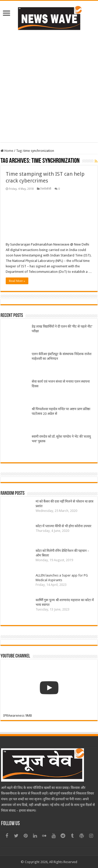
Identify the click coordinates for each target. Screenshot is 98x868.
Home (7, 151)
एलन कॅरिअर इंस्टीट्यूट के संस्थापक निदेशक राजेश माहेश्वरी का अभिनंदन (62, 356)
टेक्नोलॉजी (46, 189)
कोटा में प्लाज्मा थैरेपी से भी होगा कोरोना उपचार (63, 526)
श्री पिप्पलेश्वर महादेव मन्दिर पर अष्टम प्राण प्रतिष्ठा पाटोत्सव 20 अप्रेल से (61, 411)
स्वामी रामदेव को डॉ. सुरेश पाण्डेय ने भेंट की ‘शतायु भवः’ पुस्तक (61, 439)
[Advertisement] (49, 86)
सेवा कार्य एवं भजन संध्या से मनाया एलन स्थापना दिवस (61, 384)
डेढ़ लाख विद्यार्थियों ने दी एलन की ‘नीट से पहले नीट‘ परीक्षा (62, 329)
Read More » (17, 281)
